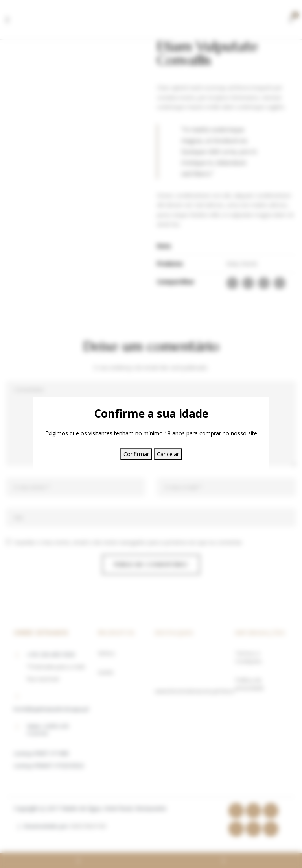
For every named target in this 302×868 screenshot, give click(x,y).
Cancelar (168, 454)
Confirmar (136, 454)
